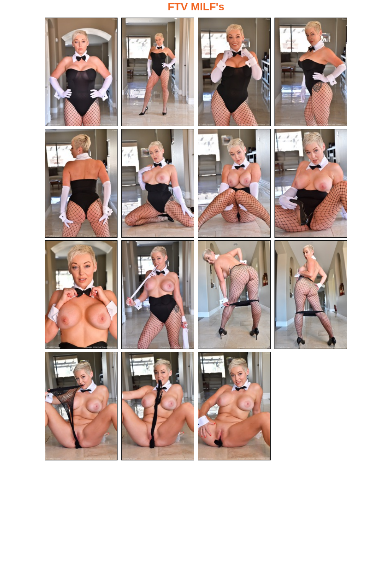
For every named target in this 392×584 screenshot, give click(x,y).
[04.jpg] (311, 72)
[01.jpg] (81, 72)
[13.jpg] (81, 406)
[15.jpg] (234, 406)
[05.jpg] (81, 183)
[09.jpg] (81, 295)
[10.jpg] (158, 295)
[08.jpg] (311, 183)
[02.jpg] (158, 72)
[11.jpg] (234, 295)
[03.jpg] (234, 72)
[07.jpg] (234, 183)
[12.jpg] (311, 295)
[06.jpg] (158, 183)
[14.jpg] (158, 406)
